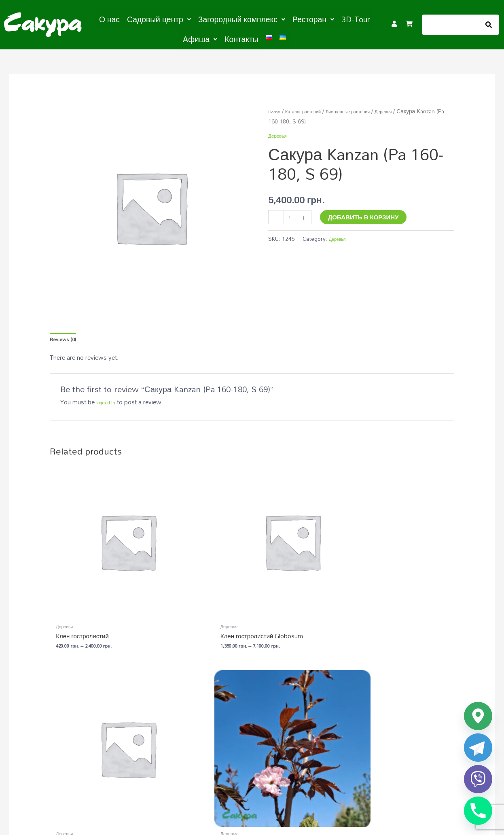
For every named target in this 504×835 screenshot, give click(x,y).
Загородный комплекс (352, 705)
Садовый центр (221, 705)
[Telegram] (478, 748)
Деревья (412, 108)
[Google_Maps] (478, 716)
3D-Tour (321, 19)
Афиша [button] (354, 19)
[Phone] (478, 811)
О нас (108, 19)
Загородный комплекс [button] (222, 19)
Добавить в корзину (367, 214)
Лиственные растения (368, 108)
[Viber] (478, 779)
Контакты (221, 37)
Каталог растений (312, 108)
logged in (109, 403)
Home (276, 108)
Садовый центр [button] (151, 19)
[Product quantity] (291, 216)
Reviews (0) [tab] (66, 338)
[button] (151, 19)
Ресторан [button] (284, 19)
